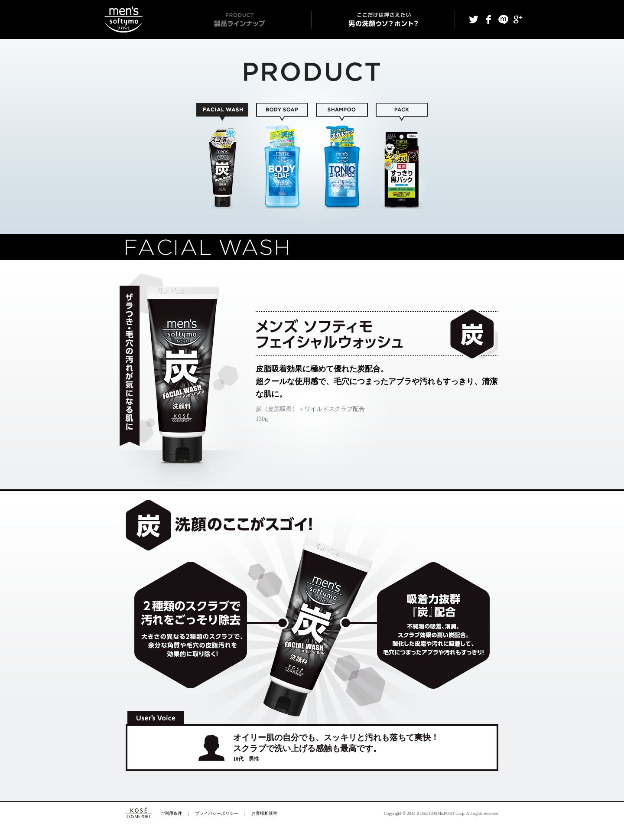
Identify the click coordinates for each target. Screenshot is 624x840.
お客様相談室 (264, 813)
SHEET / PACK (402, 156)
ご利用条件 (171, 813)
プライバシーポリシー (217, 813)
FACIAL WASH (222, 156)
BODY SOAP (282, 156)
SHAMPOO (342, 156)
